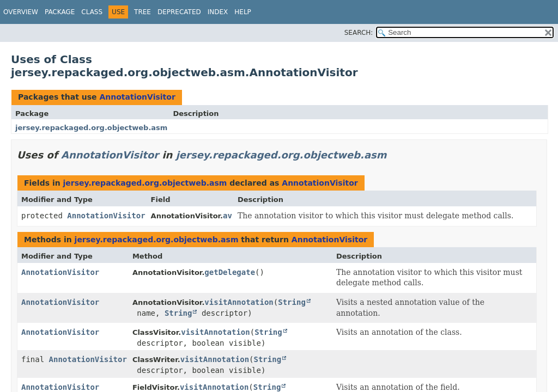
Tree (142, 12)
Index (218, 12)
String (292, 302)
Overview (21, 12)
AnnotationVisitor (137, 97)
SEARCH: (359, 33)
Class (92, 12)
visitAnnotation (239, 302)
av (228, 216)
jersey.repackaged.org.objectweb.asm (91, 128)
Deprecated (179, 12)
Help (243, 12)
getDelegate (230, 272)
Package (60, 12)
